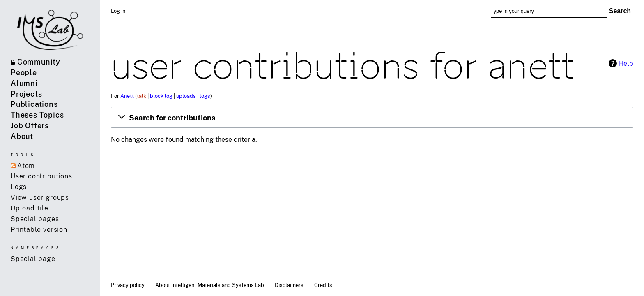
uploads (186, 96)
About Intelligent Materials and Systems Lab (210, 285)
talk (141, 96)
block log (161, 96)
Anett (127, 96)
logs (205, 96)
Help (626, 63)
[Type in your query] (549, 11)
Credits (323, 285)
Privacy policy (128, 285)
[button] (372, 117)
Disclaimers (289, 285)
